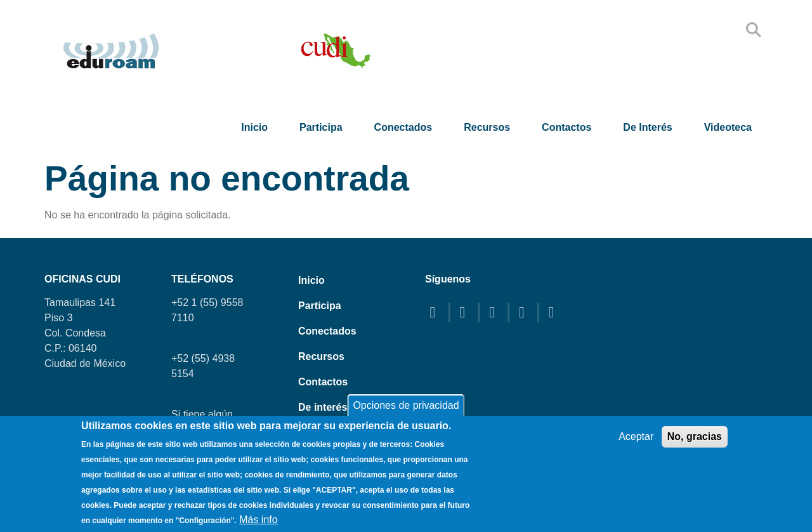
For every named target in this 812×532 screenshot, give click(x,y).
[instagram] (525, 312)
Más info (258, 520)
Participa (321, 127)
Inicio (254, 127)
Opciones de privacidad (406, 405)
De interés (647, 127)
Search (754, 30)
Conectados (403, 127)
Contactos (566, 127)
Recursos (487, 127)
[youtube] (495, 312)
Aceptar (636, 436)
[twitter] (466, 312)
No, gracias (695, 436)
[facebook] (436, 312)
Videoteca (728, 127)
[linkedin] (554, 312)
